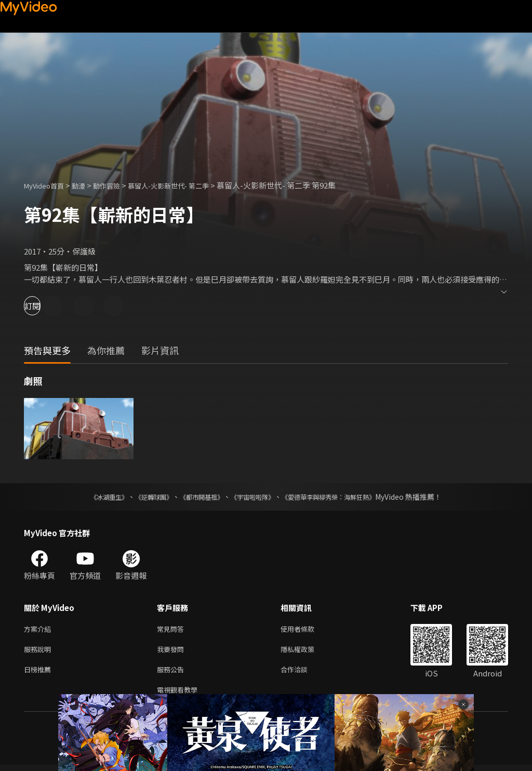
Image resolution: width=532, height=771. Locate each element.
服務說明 (39, 651)
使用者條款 (306, 629)
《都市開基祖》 (196, 497)
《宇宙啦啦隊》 (255, 497)
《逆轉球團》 (142, 497)
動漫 (87, 185)
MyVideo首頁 (48, 185)
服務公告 (172, 673)
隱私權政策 (306, 651)
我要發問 (172, 651)
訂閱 (45, 306)
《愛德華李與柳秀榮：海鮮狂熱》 (342, 497)
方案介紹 (39, 629)
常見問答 (172, 629)
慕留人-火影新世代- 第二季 (188, 185)
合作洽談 (302, 673)
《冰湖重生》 (91, 497)
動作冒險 (118, 185)
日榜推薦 (39, 673)
